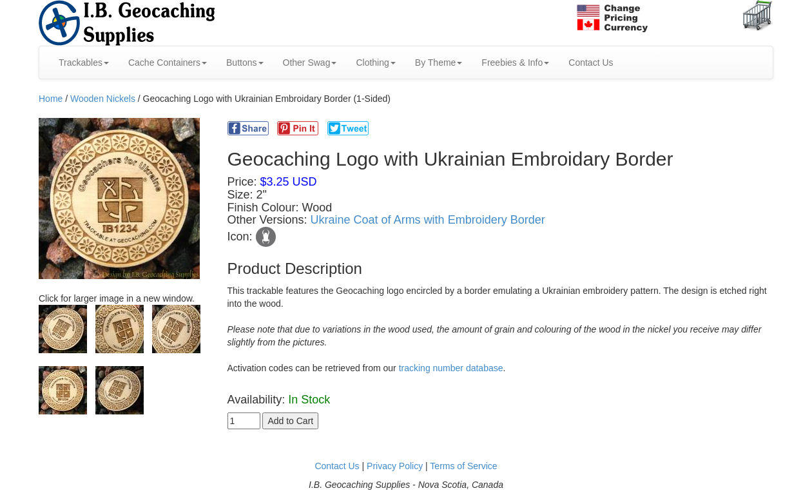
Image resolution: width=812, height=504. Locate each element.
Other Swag (310, 63)
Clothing (375, 63)
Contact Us (591, 63)
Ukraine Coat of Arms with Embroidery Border (428, 220)
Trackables (84, 63)
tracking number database (451, 368)
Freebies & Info (515, 63)
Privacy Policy (395, 466)
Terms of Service (463, 466)
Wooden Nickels (103, 99)
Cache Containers (168, 63)
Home (51, 99)
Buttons (245, 63)
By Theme (439, 63)
